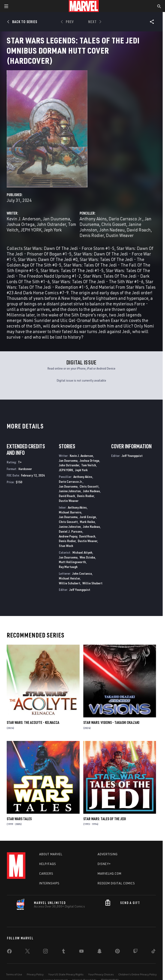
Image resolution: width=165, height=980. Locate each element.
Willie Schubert (70, 583)
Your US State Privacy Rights (66, 974)
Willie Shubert (92, 583)
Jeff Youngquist (80, 590)
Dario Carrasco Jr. (126, 219)
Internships (49, 883)
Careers (46, 874)
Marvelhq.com (109, 874)
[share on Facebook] (9, 952)
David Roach (139, 230)
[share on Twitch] (135, 952)
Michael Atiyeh (82, 552)
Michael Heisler (69, 578)
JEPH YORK (31, 230)
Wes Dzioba (87, 557)
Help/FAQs (48, 864)
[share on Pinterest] (117, 952)
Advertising (108, 854)
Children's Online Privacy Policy (138, 974)
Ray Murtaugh (68, 567)
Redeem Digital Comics (116, 883)
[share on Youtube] (81, 952)
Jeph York (53, 230)
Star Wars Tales (19, 819)
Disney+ (104, 864)
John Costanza (82, 573)
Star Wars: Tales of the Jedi (105, 819)
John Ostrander (51, 224)
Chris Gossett (114, 224)
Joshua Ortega (21, 224)
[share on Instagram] (45, 952)
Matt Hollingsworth (72, 562)
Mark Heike (87, 522)
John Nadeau (112, 230)
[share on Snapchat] (99, 952)
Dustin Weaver (120, 235)
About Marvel (51, 854)
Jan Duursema (56, 219)
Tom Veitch (89, 465)
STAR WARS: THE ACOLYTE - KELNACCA (33, 722)
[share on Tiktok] (153, 952)
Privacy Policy (35, 974)
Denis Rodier (92, 235)
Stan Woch (66, 546)
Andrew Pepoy (68, 536)
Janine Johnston (70, 491)
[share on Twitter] (27, 952)
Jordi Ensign (88, 517)
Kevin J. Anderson (24, 219)
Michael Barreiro (70, 512)
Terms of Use (14, 974)
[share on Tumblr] (63, 952)
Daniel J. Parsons (71, 531)
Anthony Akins (93, 219)
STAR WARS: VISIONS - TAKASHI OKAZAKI (111, 722)
